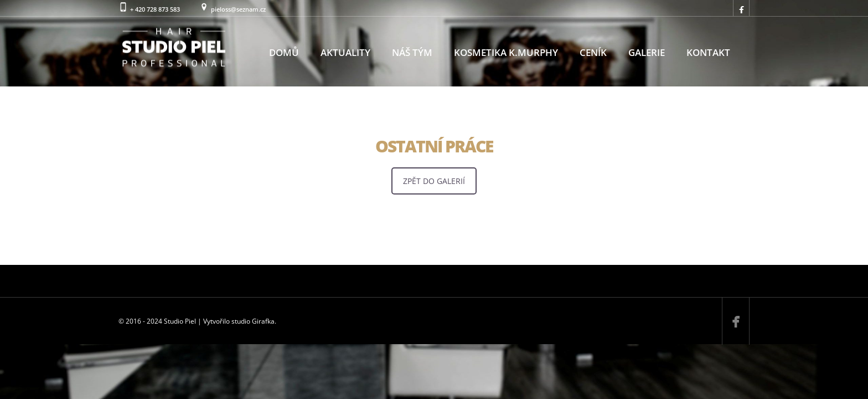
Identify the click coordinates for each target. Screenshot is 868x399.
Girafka (263, 321)
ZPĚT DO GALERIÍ (434, 181)
